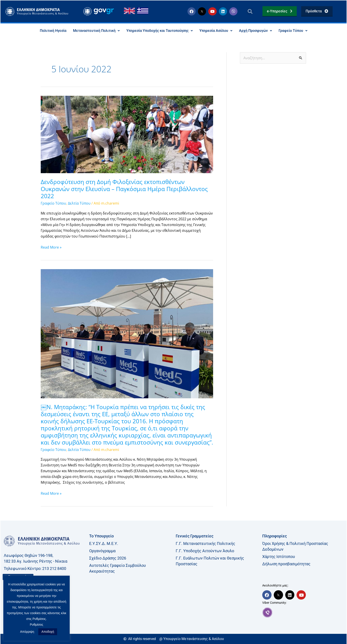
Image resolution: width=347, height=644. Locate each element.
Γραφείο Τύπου (293, 31)
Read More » (51, 247)
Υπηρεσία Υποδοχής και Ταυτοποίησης (160, 31)
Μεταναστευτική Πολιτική (96, 31)
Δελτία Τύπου (79, 203)
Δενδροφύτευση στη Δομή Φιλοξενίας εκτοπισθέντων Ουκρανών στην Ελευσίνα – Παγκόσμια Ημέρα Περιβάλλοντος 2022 (124, 189)
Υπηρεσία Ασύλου (216, 31)
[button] (250, 11)
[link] (303, 613)
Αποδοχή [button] (48, 632)
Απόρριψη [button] (27, 632)
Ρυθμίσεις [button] (37, 625)
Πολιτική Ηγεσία (53, 31)
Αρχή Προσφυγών (255, 31)
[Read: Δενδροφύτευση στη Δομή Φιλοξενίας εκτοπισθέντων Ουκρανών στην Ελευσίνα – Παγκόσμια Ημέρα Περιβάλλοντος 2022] (127, 134)
